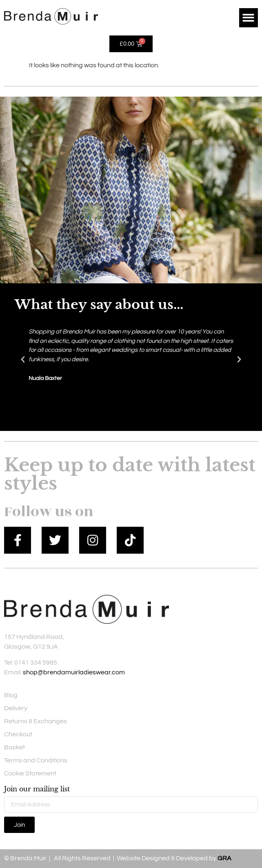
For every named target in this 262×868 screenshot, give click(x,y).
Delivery (16, 708)
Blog (11, 695)
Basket (14, 747)
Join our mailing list (37, 789)
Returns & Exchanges (36, 721)
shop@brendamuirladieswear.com (74, 672)
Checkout (18, 734)
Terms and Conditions (36, 760)
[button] (249, 18)
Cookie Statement (30, 773)
